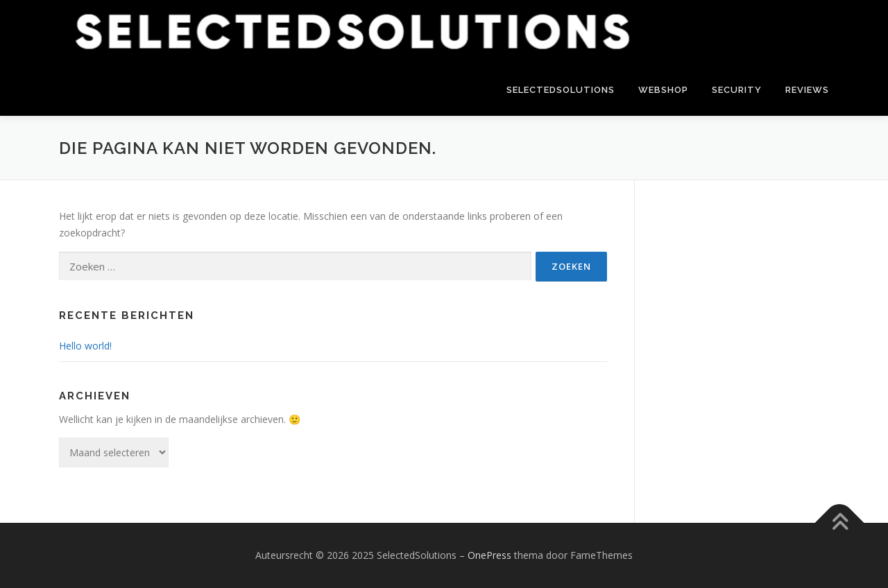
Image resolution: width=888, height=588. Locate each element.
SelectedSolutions (561, 90)
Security (737, 90)
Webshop (663, 90)
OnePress (489, 555)
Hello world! (85, 346)
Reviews (807, 90)
